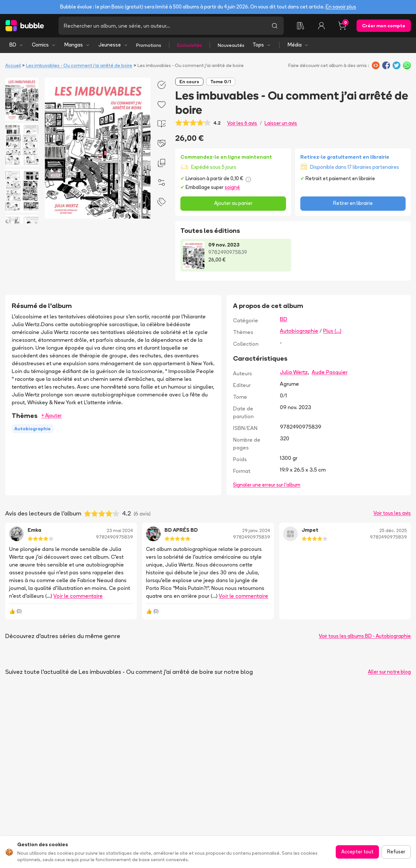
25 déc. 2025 (393, 530)
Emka (34, 530)
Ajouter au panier (233, 203)
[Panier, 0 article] (342, 26)
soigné (232, 187)
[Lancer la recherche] (275, 26)
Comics (44, 45)
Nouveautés (231, 45)
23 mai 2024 (120, 530)
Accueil (13, 65)
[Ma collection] (301, 26)
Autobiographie (299, 331)
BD (16, 45)
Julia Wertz (294, 372)
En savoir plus (341, 7)
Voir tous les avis (392, 513)
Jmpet (310, 530)
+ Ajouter (52, 415)
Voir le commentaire (78, 596)
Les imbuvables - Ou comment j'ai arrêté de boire (79, 65)
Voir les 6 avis (242, 123)
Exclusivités (189, 45)
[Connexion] (321, 26)
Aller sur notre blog (389, 672)
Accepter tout (357, 852)
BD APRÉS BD (181, 530)
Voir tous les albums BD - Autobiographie (365, 636)
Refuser (396, 852)
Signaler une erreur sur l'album (267, 485)
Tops (262, 45)
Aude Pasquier (330, 372)
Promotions (149, 45)
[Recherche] (162, 26)
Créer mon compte (384, 26)
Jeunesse (113, 45)
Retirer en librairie (353, 203)
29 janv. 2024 (256, 530)
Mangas (77, 45)
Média (298, 45)
